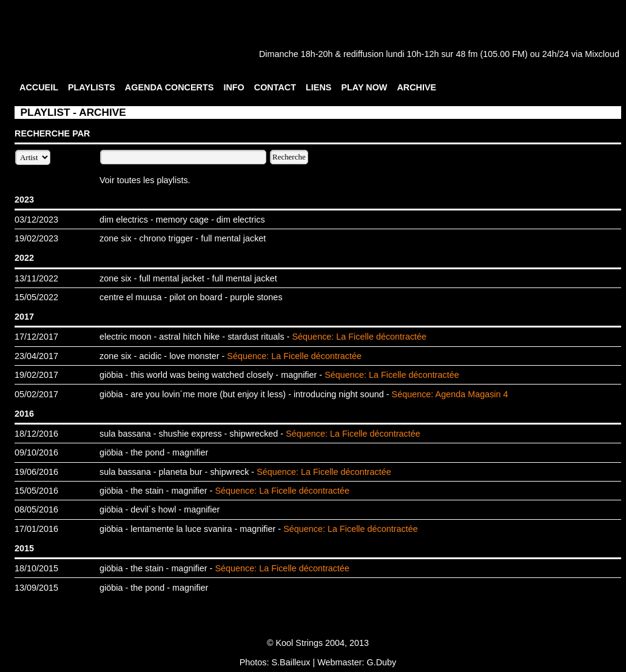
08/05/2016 (36, 509)
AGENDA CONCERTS (170, 87)
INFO (234, 87)
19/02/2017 (36, 375)
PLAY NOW (364, 87)
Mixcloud (602, 54)
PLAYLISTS (92, 87)
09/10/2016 (36, 452)
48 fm (466, 54)
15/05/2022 (36, 297)
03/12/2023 (36, 220)
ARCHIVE (416, 87)
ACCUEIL (39, 87)
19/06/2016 (36, 472)
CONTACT (275, 87)
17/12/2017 (36, 337)
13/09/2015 (36, 588)
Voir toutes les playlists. (145, 180)
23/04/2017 (36, 356)
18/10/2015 (36, 568)
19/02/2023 (36, 238)
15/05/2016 (36, 491)
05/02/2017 (36, 394)
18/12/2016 (36, 434)
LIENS (318, 87)
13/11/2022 (36, 278)
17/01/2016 (36, 529)
